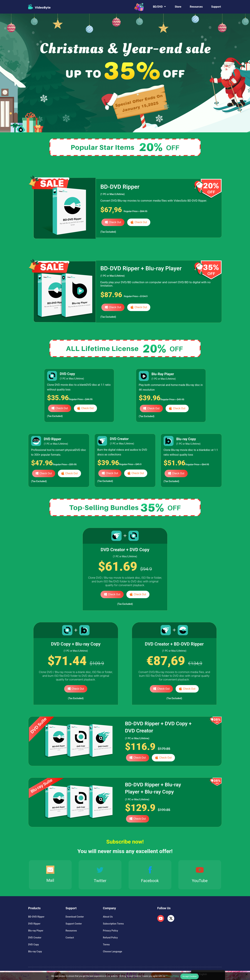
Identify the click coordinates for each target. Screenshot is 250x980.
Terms (106, 945)
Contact (70, 938)
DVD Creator (35, 938)
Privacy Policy (110, 931)
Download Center (75, 917)
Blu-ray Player (36, 931)
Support (216, 7)
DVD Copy (34, 945)
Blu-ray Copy (35, 951)
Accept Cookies (189, 976)
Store (178, 7)
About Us (108, 917)
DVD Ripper (34, 924)
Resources (196, 7)
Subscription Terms (113, 924)
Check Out (113, 222)
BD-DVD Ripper (36, 917)
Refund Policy (110, 938)
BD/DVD (158, 7)
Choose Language (113, 951)
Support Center (74, 924)
